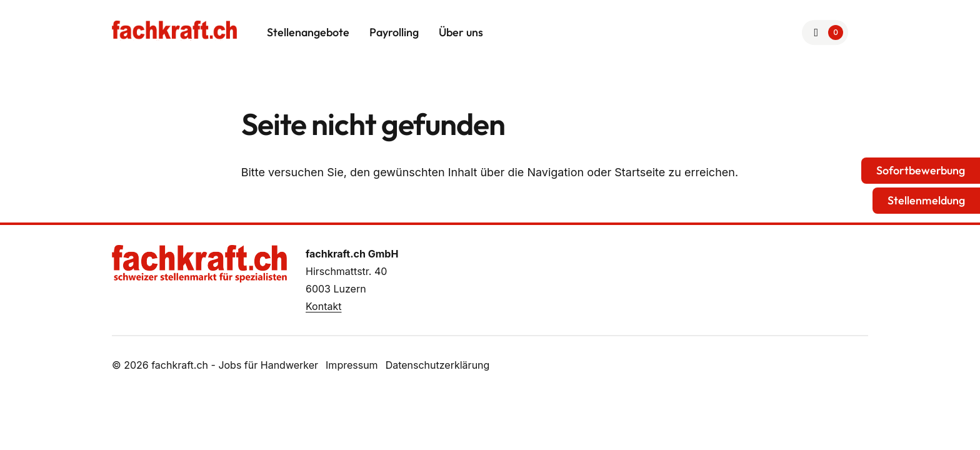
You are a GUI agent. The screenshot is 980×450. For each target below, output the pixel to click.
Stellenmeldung (926, 200)
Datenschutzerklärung (438, 365)
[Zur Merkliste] (825, 32)
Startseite (640, 172)
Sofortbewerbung (921, 170)
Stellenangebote (308, 32)
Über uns (461, 32)
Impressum (352, 365)
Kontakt (323, 306)
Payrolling (394, 32)
